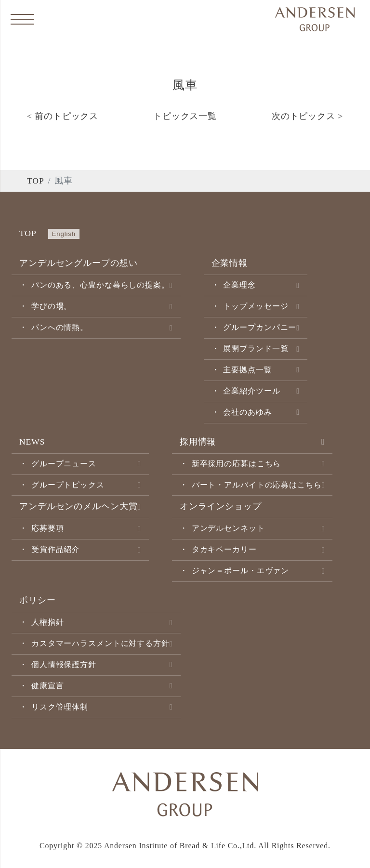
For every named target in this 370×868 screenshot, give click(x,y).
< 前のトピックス (63, 116)
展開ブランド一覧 (256, 349)
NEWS (32, 442)
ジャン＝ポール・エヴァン (241, 571)
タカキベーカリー (224, 549)
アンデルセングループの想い (78, 263)
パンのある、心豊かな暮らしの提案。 (100, 285)
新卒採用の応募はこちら (237, 464)
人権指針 (48, 622)
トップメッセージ (256, 306)
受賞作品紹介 (56, 549)
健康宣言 (48, 686)
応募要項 (48, 528)
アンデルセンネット (228, 528)
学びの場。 (52, 306)
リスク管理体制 (60, 707)
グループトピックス (68, 485)
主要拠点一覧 (247, 370)
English (64, 234)
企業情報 (230, 263)
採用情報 (198, 442)
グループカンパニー (260, 327)
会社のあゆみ (247, 412)
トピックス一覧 (185, 116)
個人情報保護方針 (64, 664)
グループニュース (64, 464)
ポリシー (38, 600)
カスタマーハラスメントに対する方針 (100, 643)
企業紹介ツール (251, 391)
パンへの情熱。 (60, 327)
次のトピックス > (307, 116)
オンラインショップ (221, 506)
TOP (36, 181)
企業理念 (239, 285)
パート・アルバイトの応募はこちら (257, 485)
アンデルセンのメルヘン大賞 (78, 506)
